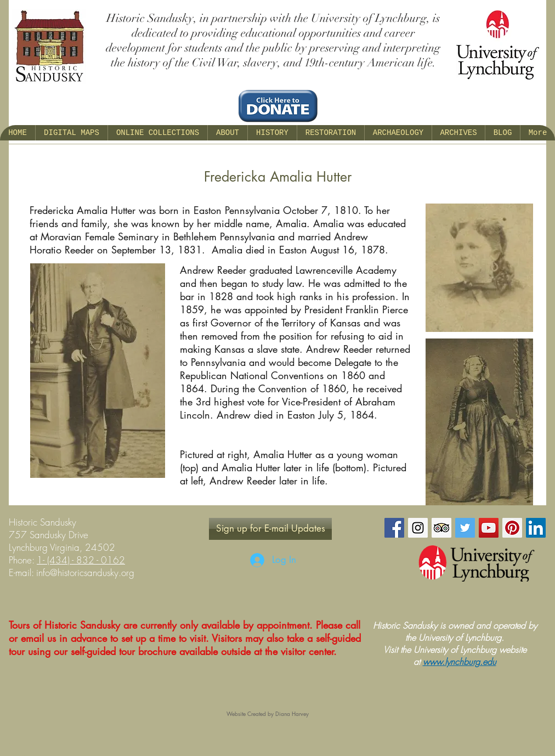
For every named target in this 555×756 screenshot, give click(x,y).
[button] (227, 133)
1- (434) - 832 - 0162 (81, 560)
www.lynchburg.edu (460, 662)
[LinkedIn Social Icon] (536, 528)
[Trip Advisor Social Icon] (441, 528)
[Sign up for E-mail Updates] (270, 529)
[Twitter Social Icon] (465, 528)
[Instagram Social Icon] (418, 528)
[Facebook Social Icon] (394, 528)
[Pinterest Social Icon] (512, 528)
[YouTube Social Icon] (489, 528)
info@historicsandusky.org (85, 572)
